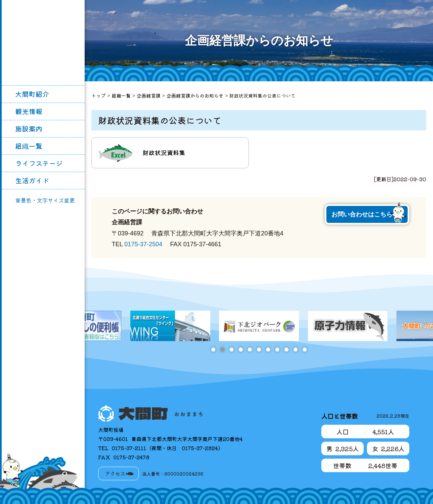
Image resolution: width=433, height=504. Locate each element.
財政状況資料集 (164, 152)
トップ (99, 96)
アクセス (115, 473)
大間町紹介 (32, 94)
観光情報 (29, 111)
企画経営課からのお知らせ (195, 96)
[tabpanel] (259, 326)
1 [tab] (213, 350)
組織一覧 (29, 146)
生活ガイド (32, 180)
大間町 (43, 43)
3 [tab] (231, 350)
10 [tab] (295, 350)
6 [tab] (259, 350)
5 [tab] (250, 350)
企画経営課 (149, 96)
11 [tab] (305, 350)
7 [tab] (268, 350)
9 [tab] (286, 350)
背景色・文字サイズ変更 (45, 200)
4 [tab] (241, 350)
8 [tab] (277, 350)
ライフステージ (39, 163)
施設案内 (29, 129)
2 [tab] (222, 350)
